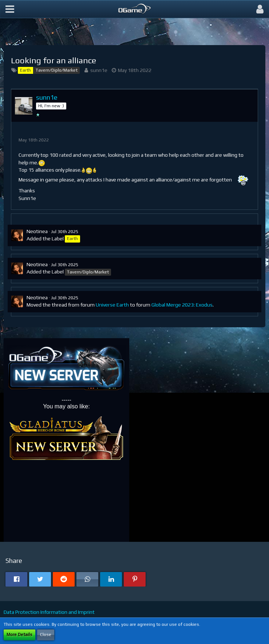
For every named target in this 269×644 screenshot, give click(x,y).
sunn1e (99, 70)
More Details (19, 635)
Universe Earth (112, 305)
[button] (10, 9)
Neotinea (37, 231)
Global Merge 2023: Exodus (182, 305)
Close (46, 635)
